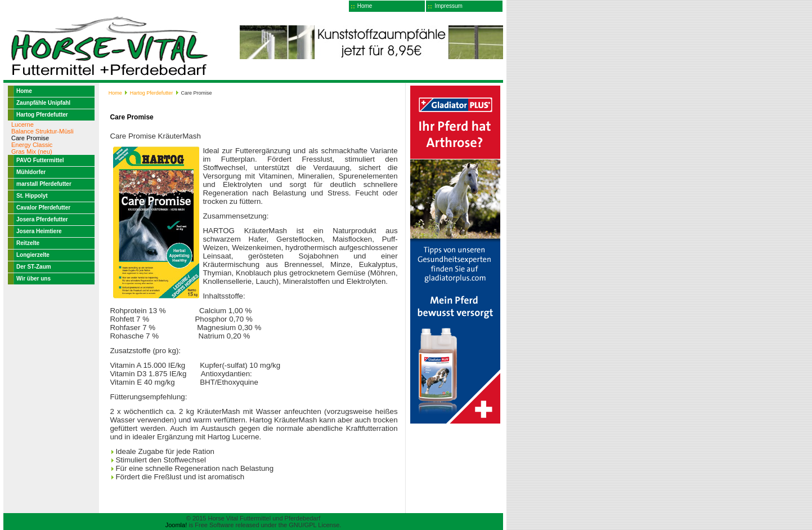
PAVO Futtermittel (40, 160)
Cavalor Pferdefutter (43, 208)
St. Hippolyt (32, 196)
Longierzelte (33, 255)
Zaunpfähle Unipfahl (43, 103)
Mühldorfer (31, 172)
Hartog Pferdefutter (42, 115)
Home (365, 6)
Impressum (448, 6)
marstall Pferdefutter (44, 184)
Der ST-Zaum (34, 267)
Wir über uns (33, 279)
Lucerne (23, 124)
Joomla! (176, 525)
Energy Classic (32, 145)
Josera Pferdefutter (42, 219)
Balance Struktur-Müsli (42, 131)
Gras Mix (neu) (32, 152)
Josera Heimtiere (39, 231)
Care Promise (30, 138)
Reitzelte (28, 243)
